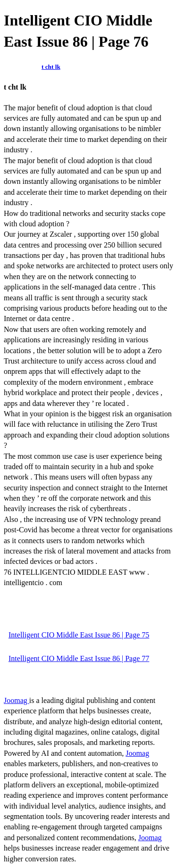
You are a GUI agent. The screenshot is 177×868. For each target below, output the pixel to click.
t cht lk (51, 67)
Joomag (17, 700)
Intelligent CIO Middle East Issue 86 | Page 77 (79, 658)
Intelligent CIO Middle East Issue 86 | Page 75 (79, 635)
